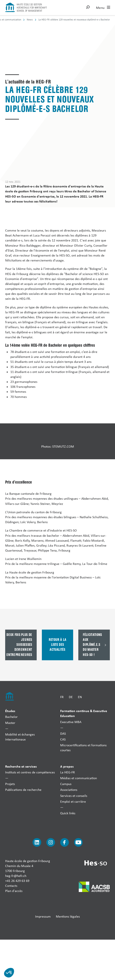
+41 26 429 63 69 (17, 881)
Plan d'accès (14, 891)
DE (71, 697)
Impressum (43, 916)
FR (62, 697)
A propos (67, 766)
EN (80, 697)
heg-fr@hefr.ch (16, 876)
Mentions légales (68, 916)
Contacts (11, 886)
